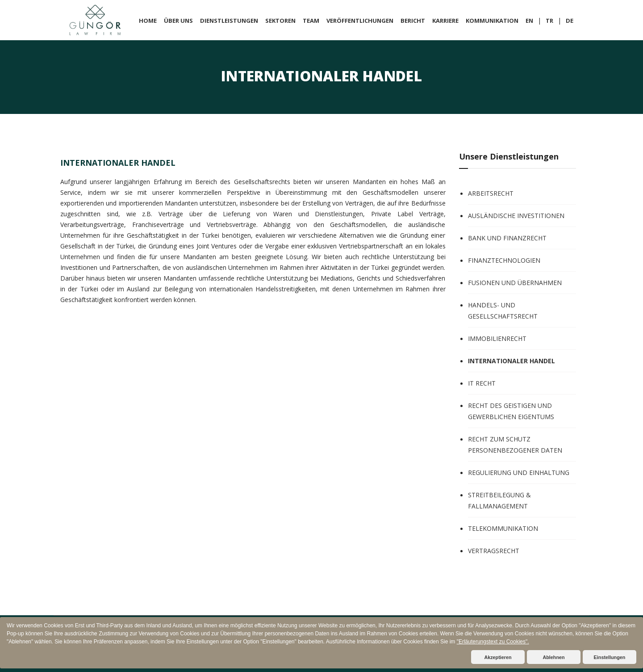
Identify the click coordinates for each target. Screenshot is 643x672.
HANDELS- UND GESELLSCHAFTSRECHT (503, 311)
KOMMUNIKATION (492, 21)
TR (549, 21)
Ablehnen (553, 657)
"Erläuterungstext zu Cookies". (493, 642)
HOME (148, 21)
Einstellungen (610, 657)
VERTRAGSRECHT (494, 551)
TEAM (311, 21)
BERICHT (413, 21)
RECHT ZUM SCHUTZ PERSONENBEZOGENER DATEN (515, 445)
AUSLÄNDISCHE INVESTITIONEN (516, 216)
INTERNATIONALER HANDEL (511, 361)
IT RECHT (482, 383)
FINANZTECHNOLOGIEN (504, 260)
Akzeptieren (498, 657)
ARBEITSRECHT (491, 193)
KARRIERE (445, 21)
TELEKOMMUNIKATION (503, 528)
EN (529, 21)
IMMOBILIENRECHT (497, 338)
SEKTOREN (280, 21)
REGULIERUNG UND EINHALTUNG (519, 472)
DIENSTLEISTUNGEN (229, 21)
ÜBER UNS (178, 21)
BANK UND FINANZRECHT (507, 238)
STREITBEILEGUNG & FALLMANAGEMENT (499, 500)
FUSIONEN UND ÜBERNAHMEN (515, 283)
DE (570, 21)
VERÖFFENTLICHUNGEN (360, 21)
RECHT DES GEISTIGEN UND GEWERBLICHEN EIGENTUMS (511, 411)
